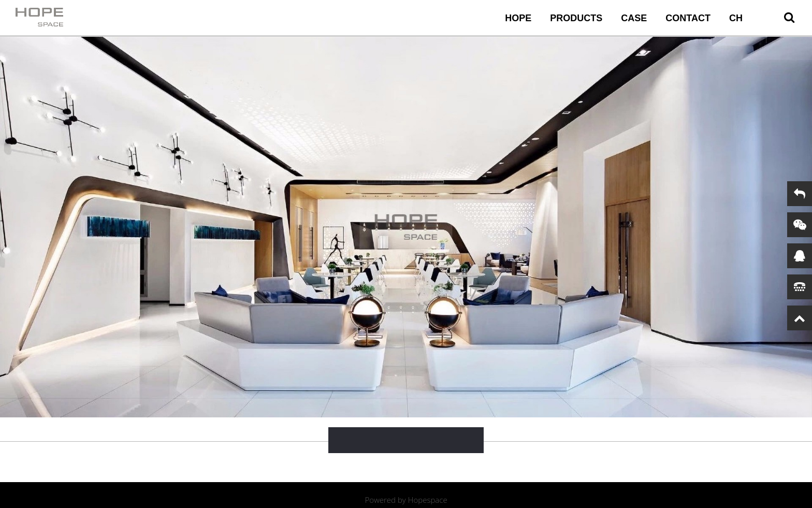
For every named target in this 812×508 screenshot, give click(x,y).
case (634, 18)
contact (688, 18)
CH (736, 18)
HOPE (518, 18)
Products (576, 18)
